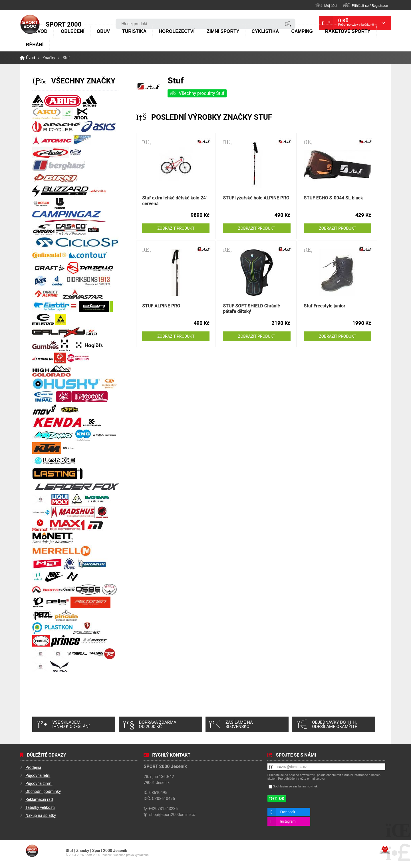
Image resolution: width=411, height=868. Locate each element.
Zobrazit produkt (176, 228)
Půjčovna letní (38, 775)
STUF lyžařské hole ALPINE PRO (256, 198)
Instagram (288, 821)
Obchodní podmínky (43, 791)
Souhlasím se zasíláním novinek (295, 786)
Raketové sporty (348, 31)
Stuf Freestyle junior (325, 306)
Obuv (103, 31)
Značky (49, 58)
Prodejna (33, 767)
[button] (365, 5)
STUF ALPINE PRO (161, 306)
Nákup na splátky (41, 815)
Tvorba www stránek (385, 850)
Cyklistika (265, 31)
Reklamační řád (39, 799)
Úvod (30, 24)
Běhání (35, 45)
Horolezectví (177, 31)
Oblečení (73, 31)
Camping (302, 31)
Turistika (134, 31)
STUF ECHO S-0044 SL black (334, 198)
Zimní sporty (223, 31)
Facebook (288, 812)
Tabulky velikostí (40, 807)
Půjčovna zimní (39, 783)
